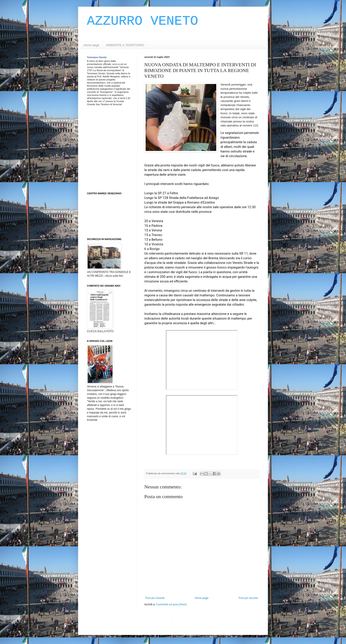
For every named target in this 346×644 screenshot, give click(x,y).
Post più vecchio (248, 598)
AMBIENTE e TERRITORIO (125, 45)
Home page (91, 45)
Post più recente (155, 598)
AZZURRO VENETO (143, 21)
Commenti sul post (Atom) (171, 604)
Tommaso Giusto (97, 57)
